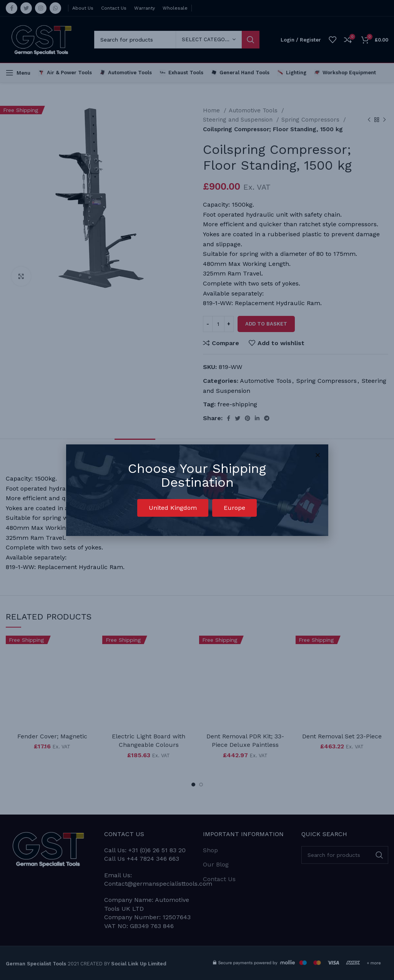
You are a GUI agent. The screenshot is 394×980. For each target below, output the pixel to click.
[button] (173, 508)
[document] (197, 490)
